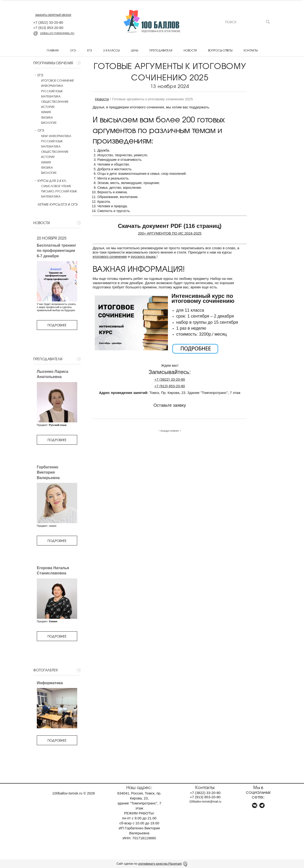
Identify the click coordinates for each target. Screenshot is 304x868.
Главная (53, 50)
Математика (51, 96)
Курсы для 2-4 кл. (50, 181)
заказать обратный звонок (53, 15)
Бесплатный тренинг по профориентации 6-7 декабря (57, 251)
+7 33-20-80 (48, 22)
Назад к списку (170, 431)
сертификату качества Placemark (160, 864)
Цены (134, 50)
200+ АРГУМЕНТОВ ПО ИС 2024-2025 (170, 233)
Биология (49, 123)
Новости (190, 50)
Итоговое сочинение (57, 80)
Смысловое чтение (56, 186)
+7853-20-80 (170, 386)
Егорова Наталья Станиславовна (53, 570)
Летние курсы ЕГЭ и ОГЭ (55, 204)
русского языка (144, 256)
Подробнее (57, 325)
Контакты (251, 50)
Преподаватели (161, 50)
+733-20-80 (170, 379)
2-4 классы (111, 50)
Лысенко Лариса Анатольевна (53, 374)
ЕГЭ (90, 50)
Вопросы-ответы (220, 50)
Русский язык (52, 91)
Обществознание (55, 102)
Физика (47, 117)
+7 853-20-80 (48, 28)
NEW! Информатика (56, 136)
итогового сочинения (110, 256)
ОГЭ (73, 50)
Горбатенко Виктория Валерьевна (48, 472)
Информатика (52, 86)
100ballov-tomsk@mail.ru (54, 33)
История (48, 107)
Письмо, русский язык (59, 191)
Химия (46, 112)
